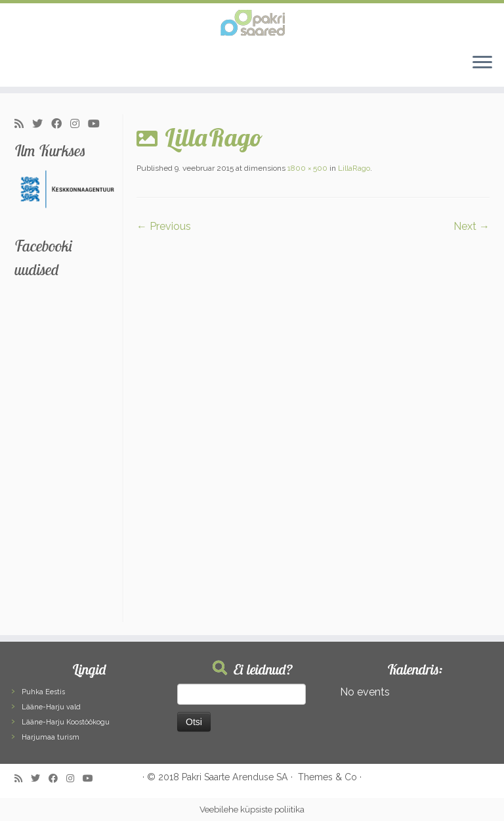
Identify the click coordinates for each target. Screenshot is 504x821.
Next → (472, 226)
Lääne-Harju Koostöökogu (66, 722)
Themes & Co (327, 777)
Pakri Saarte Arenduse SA (235, 777)
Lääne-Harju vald (51, 707)
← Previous (164, 226)
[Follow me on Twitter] (42, 124)
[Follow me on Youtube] (98, 124)
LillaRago (353, 168)
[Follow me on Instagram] (79, 124)
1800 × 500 (306, 168)
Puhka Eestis (43, 692)
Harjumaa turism (51, 737)
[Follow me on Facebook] (61, 124)
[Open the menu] (482, 63)
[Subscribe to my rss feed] (23, 124)
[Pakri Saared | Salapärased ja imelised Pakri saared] (252, 23)
